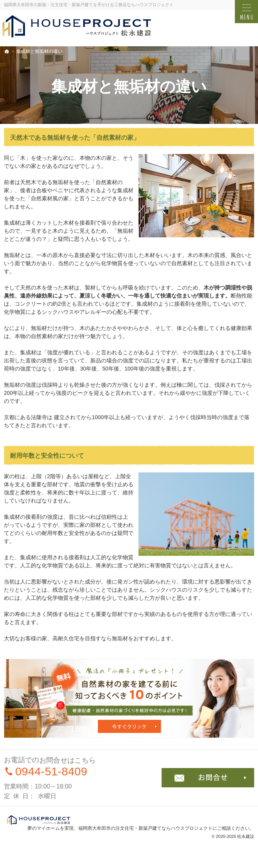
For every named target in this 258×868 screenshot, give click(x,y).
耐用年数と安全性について (47, 456)
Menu (246, 12)
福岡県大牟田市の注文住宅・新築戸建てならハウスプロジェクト (145, 828)
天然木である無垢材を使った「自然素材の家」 (75, 138)
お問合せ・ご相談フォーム (208, 778)
